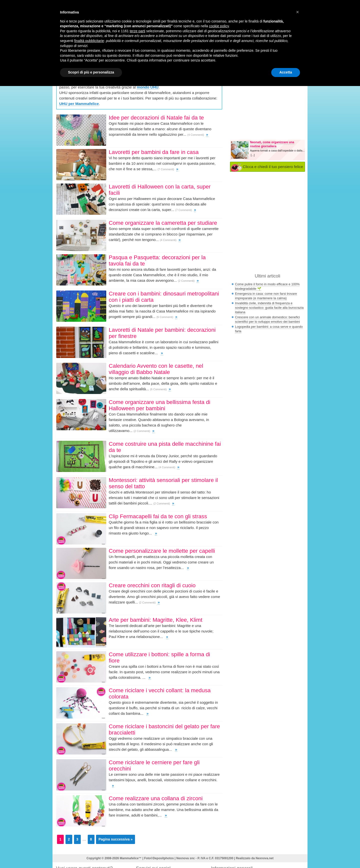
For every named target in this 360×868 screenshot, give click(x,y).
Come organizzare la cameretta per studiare (164, 223)
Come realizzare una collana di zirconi (156, 798)
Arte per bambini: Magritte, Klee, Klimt (155, 620)
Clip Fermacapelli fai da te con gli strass (158, 516)
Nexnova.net (265, 858)
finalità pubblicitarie (89, 41)
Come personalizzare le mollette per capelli (162, 551)
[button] (297, 12)
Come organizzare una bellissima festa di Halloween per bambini (159, 405)
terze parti (137, 31)
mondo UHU (148, 87)
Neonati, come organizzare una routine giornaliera (272, 144)
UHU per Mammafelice (79, 104)
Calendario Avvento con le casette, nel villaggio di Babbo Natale (156, 369)
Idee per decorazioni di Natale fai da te (156, 118)
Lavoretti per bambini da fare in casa (154, 152)
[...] (253, 155)
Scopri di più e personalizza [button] (91, 72)
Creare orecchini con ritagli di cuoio (152, 585)
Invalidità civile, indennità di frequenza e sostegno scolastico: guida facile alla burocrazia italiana (269, 308)
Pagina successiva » (115, 839)
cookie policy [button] (219, 26)
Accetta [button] (286, 72)
